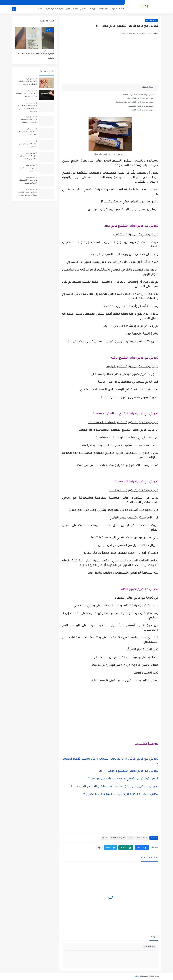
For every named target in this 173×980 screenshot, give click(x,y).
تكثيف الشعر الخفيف (54, 9)
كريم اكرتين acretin (118, 838)
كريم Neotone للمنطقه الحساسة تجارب (36, 56)
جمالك (144, 6)
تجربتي (83, 9)
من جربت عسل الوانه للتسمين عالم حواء (29, 121)
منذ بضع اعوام (47, 51)
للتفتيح (105, 838)
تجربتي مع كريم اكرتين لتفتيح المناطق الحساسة (135, 102)
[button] (142, 848)
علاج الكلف (104, 9)
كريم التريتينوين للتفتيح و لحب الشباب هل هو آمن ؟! (123, 779)
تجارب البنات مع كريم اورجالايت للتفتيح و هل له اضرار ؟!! (120, 794)
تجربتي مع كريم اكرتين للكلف (143, 110)
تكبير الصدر (92, 9)
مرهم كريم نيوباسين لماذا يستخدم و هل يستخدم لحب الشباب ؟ (26, 109)
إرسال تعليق (149, 947)
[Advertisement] (110, 63)
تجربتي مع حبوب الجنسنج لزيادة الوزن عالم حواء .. (27, 194)
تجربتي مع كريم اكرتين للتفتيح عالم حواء (139, 95)
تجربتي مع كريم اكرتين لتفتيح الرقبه (140, 98)
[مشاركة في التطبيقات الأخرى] (99, 848)
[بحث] (14, 9)
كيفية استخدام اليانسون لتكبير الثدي (28, 133)
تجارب (41, 9)
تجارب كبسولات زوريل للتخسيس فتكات (29, 157)
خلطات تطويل (72, 9)
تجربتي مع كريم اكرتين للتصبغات (141, 106)
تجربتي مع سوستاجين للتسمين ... (29, 170)
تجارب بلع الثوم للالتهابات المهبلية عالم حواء (27, 83)
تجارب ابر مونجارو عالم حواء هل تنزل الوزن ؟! (27, 95)
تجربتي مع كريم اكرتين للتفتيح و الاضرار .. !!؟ (128, 771)
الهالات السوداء (117, 9)
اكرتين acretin (151, 20)
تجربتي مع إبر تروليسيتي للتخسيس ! (28, 145)
